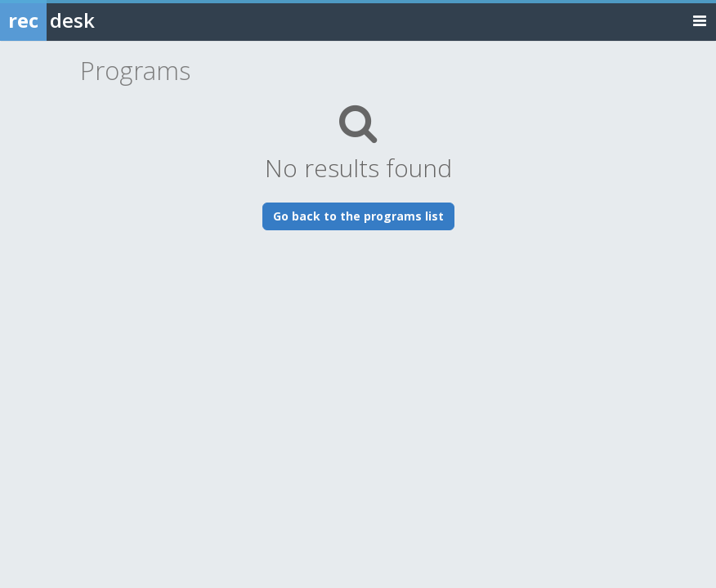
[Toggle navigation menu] (700, 20)
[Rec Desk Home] (90, 20)
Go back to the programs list (358, 216)
